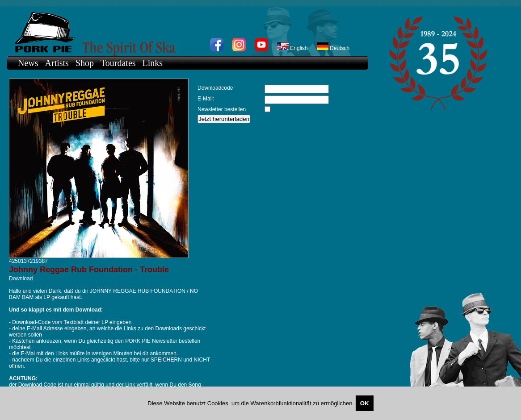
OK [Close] (365, 403)
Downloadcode (215, 88)
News (28, 63)
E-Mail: (206, 99)
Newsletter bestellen (222, 109)
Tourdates (118, 63)
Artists (57, 63)
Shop (85, 63)
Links (153, 63)
